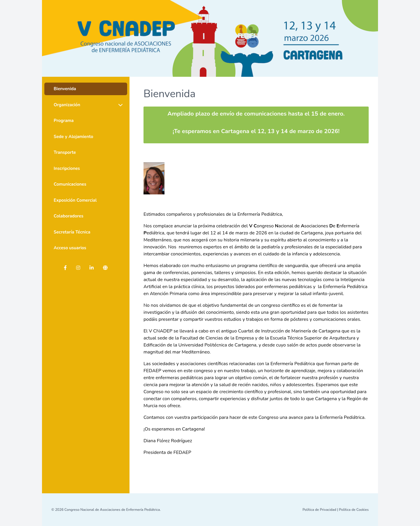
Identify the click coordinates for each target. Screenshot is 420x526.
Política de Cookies (354, 510)
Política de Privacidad (319, 510)
